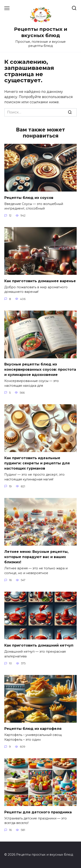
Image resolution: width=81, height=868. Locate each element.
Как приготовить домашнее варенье (40, 281)
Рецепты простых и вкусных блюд (41, 32)
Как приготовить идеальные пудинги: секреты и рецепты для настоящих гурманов (37, 463)
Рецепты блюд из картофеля (33, 729)
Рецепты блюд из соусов (29, 197)
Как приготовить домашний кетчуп (39, 645)
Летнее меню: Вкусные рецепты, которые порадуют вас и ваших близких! (36, 557)
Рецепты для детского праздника (38, 812)
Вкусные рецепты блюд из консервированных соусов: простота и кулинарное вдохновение (40, 369)
